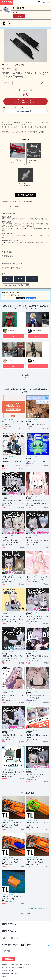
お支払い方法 (9, 256)
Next (47, 45)
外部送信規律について (8, 971)
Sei (34, 361)
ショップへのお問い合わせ (11, 268)
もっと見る (26, 377)
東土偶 (15, 12)
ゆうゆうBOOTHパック (24, 228)
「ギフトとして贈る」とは (13, 206)
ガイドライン (6, 968)
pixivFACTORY (6, 243)
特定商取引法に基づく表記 (11, 264)
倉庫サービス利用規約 (22, 965)
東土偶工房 (25, 140)
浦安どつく (12, 331)
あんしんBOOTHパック (9, 228)
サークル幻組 (37, 331)
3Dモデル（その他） (19, 65)
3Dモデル (5, 65)
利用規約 (11, 965)
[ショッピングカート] (44, 2)
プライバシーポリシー (18, 968)
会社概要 (4, 965)
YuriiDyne (11, 361)
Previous (4, 45)
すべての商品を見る (26, 195)
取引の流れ (8, 252)
